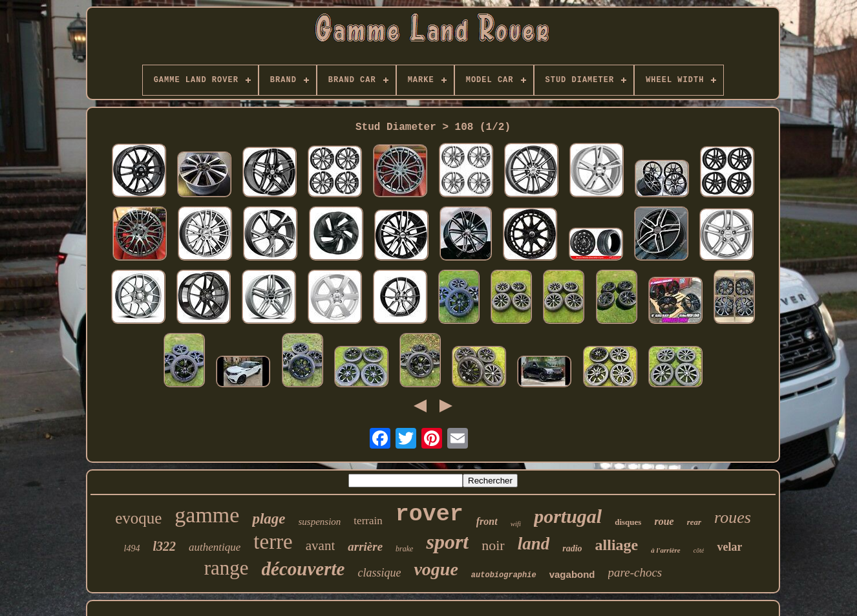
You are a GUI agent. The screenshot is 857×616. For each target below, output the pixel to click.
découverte (303, 569)
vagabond (572, 574)
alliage (617, 545)
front (487, 521)
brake (404, 549)
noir (493, 545)
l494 (132, 548)
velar (729, 547)
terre (273, 542)
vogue (436, 569)
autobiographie (504, 575)
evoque (138, 518)
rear (694, 522)
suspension (320, 522)
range (227, 568)
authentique (215, 547)
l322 (165, 546)
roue (664, 521)
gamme (207, 515)
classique (379, 573)
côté (699, 550)
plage (269, 519)
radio (572, 548)
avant (320, 546)
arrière (365, 547)
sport (447, 542)
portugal (568, 516)
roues (733, 517)
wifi (516, 524)
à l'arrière (666, 550)
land (534, 544)
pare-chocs (635, 572)
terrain (368, 521)
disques (628, 522)
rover (429, 515)
